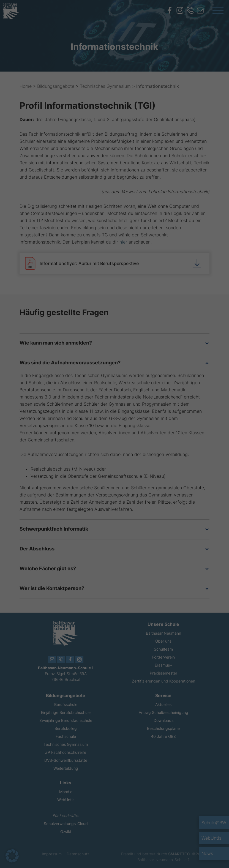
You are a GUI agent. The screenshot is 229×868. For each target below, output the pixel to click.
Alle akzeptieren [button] (65, 465)
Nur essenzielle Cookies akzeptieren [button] (115, 481)
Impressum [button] (143, 511)
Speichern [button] (164, 465)
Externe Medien (139, 396)
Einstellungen (97, 447)
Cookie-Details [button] (89, 511)
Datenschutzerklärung (77, 442)
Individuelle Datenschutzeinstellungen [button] (115, 498)
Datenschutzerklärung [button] (117, 511)
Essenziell (134, 363)
